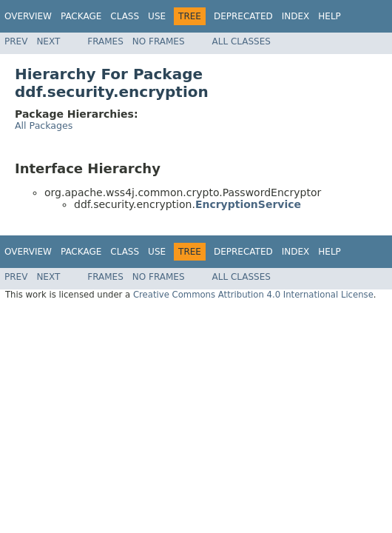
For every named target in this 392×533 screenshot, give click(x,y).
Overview (28, 16)
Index (296, 16)
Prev (16, 41)
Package (81, 16)
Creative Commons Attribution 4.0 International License (253, 295)
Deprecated (243, 16)
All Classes (241, 41)
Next (48, 41)
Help (330, 16)
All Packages (44, 125)
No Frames (159, 41)
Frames (105, 41)
